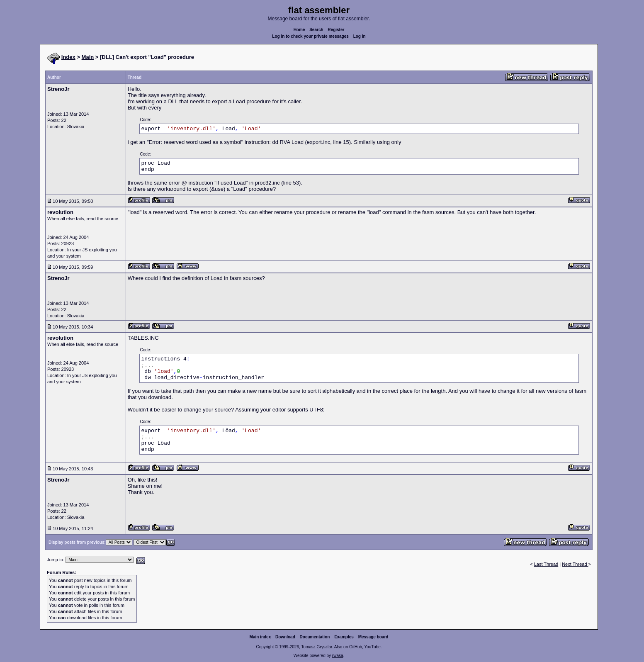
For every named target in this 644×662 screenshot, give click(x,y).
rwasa (338, 656)
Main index (260, 637)
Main (88, 57)
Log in (360, 36)
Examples (344, 637)
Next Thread (575, 564)
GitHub (356, 647)
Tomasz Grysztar (316, 647)
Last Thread (546, 564)
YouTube (372, 647)
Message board (373, 637)
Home (299, 30)
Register (336, 30)
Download (285, 637)
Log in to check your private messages (310, 36)
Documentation (315, 637)
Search (316, 30)
